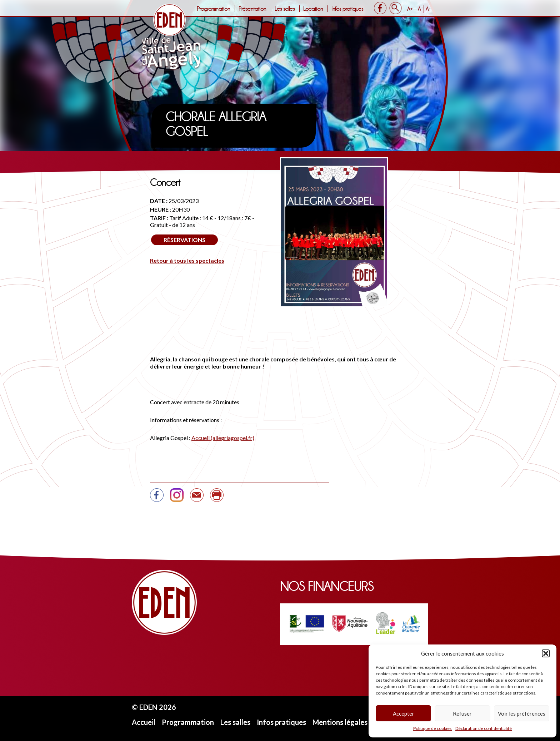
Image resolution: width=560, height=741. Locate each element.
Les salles (285, 9)
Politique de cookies (432, 728)
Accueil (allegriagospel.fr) (223, 438)
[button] (546, 653)
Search (396, 8)
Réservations (184, 240)
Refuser (462, 713)
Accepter (404, 713)
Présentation (252, 9)
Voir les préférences (522, 713)
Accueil (144, 722)
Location (313, 9)
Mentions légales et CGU (353, 722)
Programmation (213, 9)
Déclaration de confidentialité (484, 728)
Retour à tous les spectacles (187, 260)
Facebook (380, 8)
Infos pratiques (347, 9)
